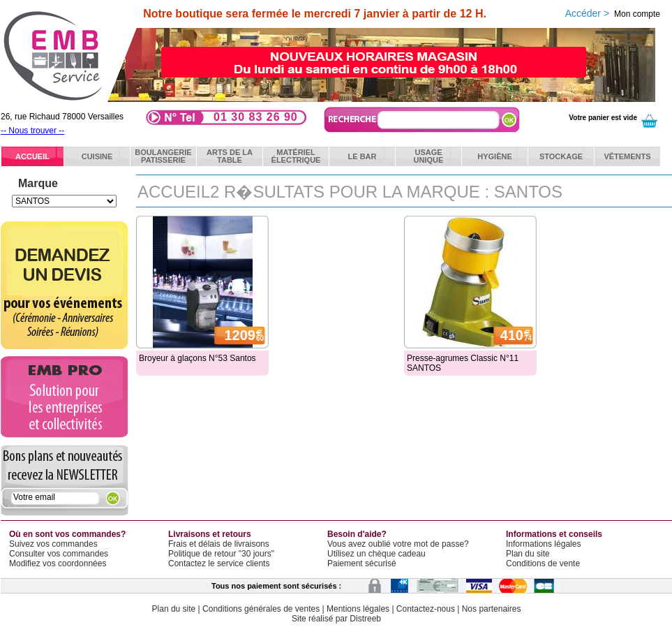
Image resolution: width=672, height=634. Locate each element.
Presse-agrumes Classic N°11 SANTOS (463, 363)
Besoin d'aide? (357, 534)
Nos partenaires (492, 609)
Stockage (561, 156)
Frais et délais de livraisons (219, 544)
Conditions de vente (543, 563)
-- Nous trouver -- (32, 131)
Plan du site (528, 554)
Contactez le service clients (219, 563)
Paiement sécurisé (362, 563)
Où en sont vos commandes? (67, 534)
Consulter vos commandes (59, 554)
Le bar (363, 156)
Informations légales (543, 544)
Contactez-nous (426, 609)
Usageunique (429, 156)
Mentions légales (358, 609)
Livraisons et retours (210, 534)
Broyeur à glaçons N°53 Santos (197, 358)
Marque (38, 183)
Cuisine (97, 156)
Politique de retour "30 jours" (221, 554)
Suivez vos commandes (53, 544)
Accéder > (613, 13)
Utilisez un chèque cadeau (376, 554)
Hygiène (495, 156)
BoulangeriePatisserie (163, 156)
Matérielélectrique (296, 156)
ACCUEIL (32, 156)
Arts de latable (230, 156)
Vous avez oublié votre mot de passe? (398, 544)
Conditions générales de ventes (261, 609)
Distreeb (365, 619)
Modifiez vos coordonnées (58, 563)
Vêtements (627, 156)
